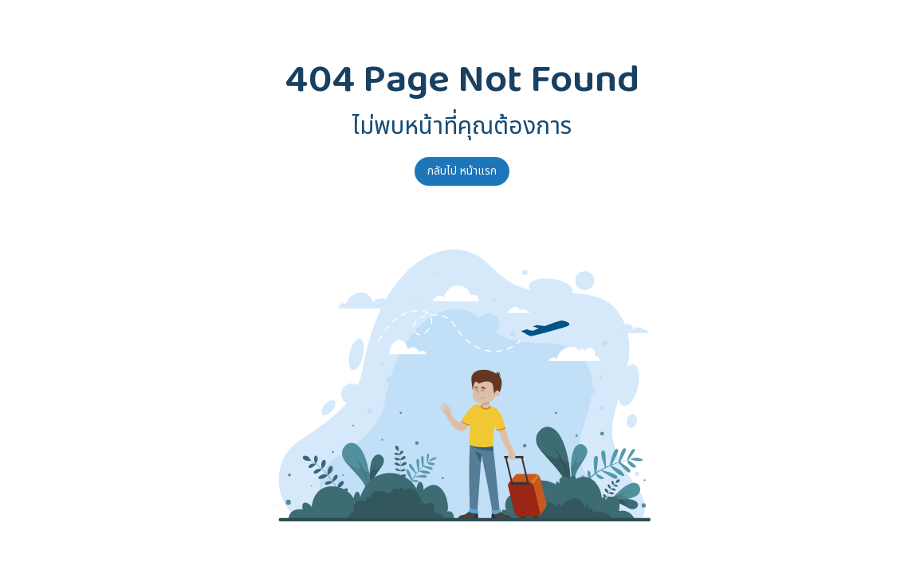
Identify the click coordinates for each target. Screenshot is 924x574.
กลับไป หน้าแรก (462, 171)
